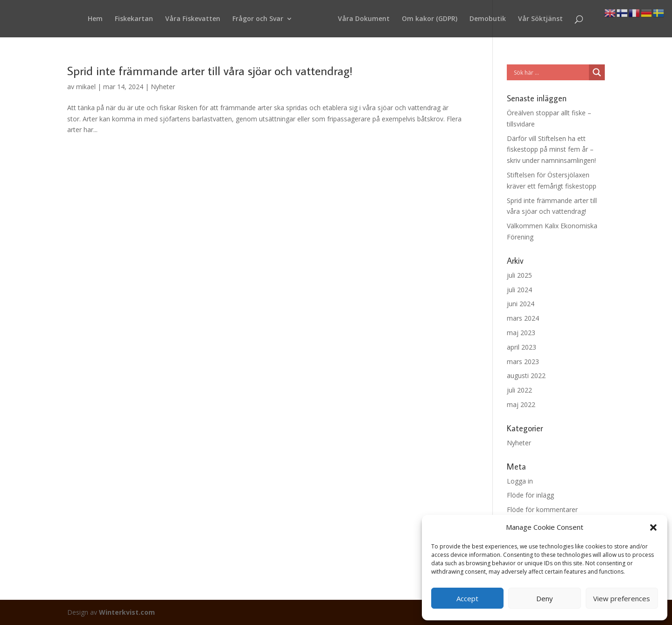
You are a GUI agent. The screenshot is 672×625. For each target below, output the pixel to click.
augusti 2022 (526, 376)
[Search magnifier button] (597, 72)
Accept (467, 598)
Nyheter (163, 87)
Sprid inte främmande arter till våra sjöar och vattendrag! (210, 70)
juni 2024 (521, 304)
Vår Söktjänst (540, 19)
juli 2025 (519, 275)
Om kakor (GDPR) (430, 19)
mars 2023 (523, 362)
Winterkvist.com (127, 612)
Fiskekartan (134, 19)
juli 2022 (519, 390)
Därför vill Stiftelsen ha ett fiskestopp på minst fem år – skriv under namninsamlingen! (551, 150)
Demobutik (488, 19)
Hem (95, 19)
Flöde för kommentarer (542, 509)
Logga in (520, 481)
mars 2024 (523, 318)
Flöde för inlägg (530, 495)
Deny (545, 598)
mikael (86, 87)
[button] (653, 527)
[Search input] (550, 72)
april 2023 (521, 347)
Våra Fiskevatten (193, 19)
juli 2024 (519, 290)
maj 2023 (521, 333)
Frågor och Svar (258, 19)
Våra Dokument (364, 19)
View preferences (622, 598)
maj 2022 (521, 404)
